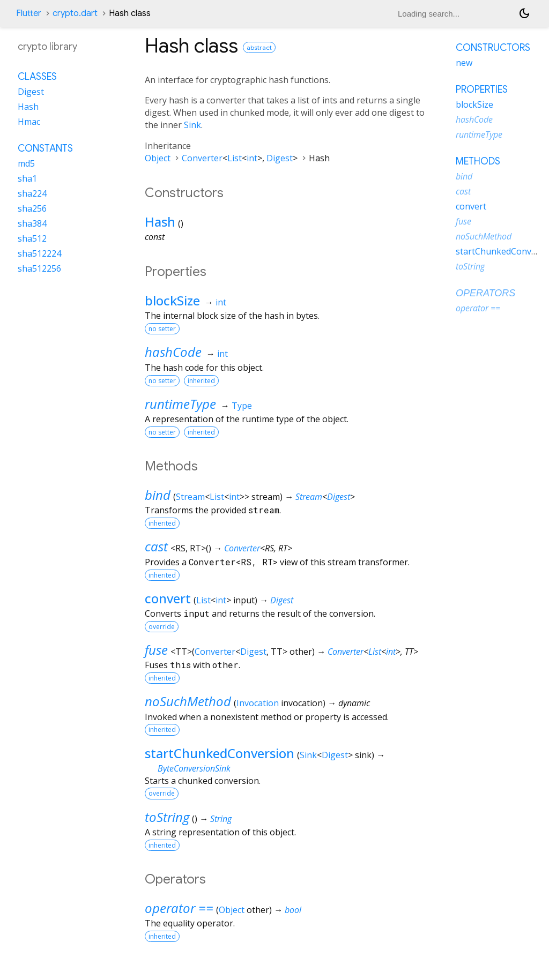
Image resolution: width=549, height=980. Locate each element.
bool (293, 910)
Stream (190, 497)
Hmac (29, 122)
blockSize (172, 300)
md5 (26, 163)
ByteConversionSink (194, 768)
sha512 (32, 238)
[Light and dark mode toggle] (524, 13)
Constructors (493, 48)
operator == (179, 908)
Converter (202, 158)
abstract (259, 47)
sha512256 (39, 268)
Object (158, 158)
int (252, 158)
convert (168, 598)
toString (167, 817)
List (235, 158)
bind (158, 495)
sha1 (27, 178)
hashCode (173, 352)
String (221, 819)
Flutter (29, 13)
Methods (478, 161)
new (464, 63)
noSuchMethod (188, 701)
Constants (45, 148)
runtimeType (180, 404)
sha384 (32, 223)
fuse (156, 650)
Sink (192, 125)
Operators (485, 293)
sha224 (32, 193)
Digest (280, 158)
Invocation (258, 703)
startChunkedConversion (220, 753)
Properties (482, 89)
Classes (37, 77)
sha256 (32, 208)
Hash (160, 222)
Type (242, 406)
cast (156, 546)
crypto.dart (75, 13)
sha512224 (39, 253)
